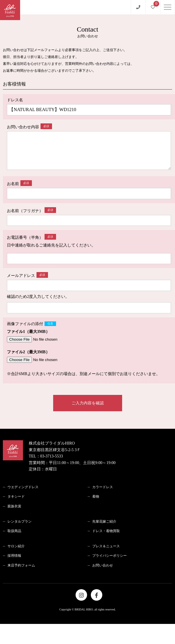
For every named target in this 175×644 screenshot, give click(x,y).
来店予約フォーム (21, 565)
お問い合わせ (103, 565)
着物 (96, 496)
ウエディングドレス (23, 487)
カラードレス (103, 487)
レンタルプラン (20, 521)
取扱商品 (14, 531)
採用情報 (14, 556)
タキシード (16, 496)
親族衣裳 (14, 506)
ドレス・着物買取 (106, 531)
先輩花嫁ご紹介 (104, 521)
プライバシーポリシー (109, 556)
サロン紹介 (16, 546)
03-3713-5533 (52, 456)
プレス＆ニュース (106, 546)
